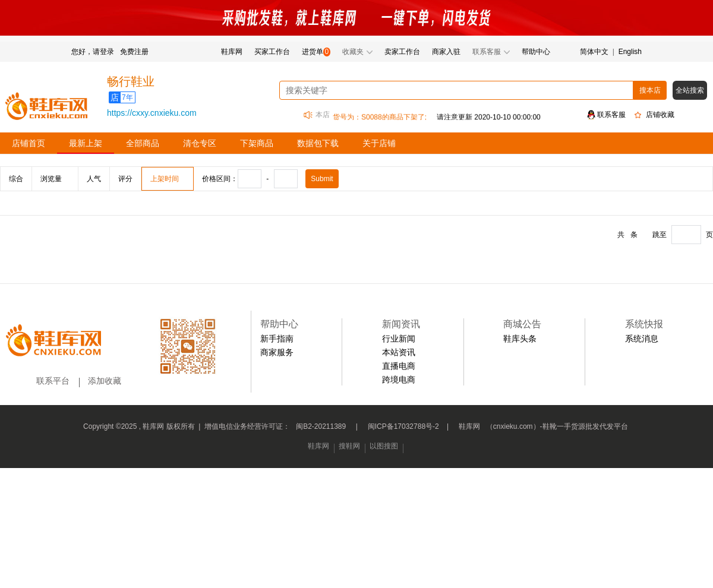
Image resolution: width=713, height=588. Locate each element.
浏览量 (51, 179)
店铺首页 (29, 143)
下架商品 (257, 143)
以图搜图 (384, 446)
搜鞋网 (349, 446)
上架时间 (165, 179)
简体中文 (594, 52)
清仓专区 (200, 143)
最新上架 (86, 143)
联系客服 (611, 115)
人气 (94, 179)
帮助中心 (536, 52)
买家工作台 (272, 52)
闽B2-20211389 (321, 426)
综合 (16, 179)
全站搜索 (690, 90)
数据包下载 (318, 143)
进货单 (313, 52)
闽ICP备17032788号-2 (403, 426)
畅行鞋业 (131, 81)
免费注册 (134, 52)
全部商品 (143, 143)
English (630, 52)
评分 (125, 179)
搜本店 (650, 90)
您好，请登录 (93, 52)
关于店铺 (379, 143)
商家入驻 (446, 52)
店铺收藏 (660, 115)
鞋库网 (232, 52)
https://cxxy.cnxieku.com (152, 113)
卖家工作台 (402, 52)
